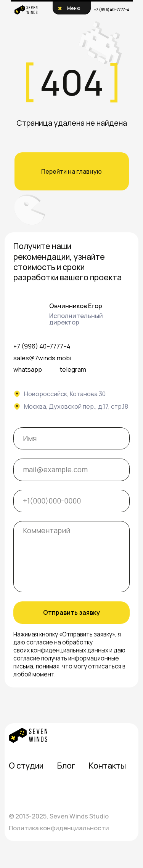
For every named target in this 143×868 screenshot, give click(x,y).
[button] (72, 8)
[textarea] (71, 557)
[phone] (71, 501)
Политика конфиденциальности (59, 828)
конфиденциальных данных (70, 650)
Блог (66, 766)
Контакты (107, 766)
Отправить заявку (71, 612)
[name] (71, 439)
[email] (71, 470)
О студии (26, 766)
